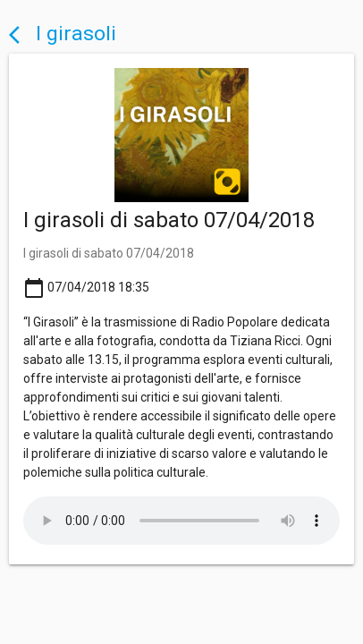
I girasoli (63, 34)
